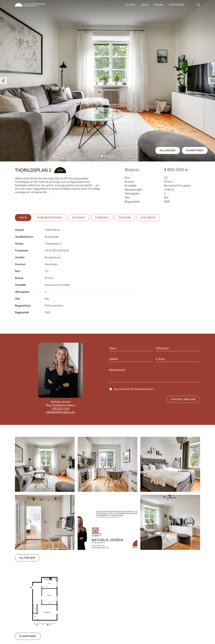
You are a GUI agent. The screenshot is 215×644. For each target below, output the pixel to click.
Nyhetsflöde (177, 5)
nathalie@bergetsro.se (61, 412)
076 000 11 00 (60, 409)
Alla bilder (168, 150)
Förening (102, 218)
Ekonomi (125, 218)
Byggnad (79, 218)
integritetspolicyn (143, 389)
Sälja (145, 5)
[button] (102, 156)
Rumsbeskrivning (50, 218)
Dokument (148, 218)
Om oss (159, 5)
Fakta (23, 218)
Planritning (195, 150)
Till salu (130, 5)
